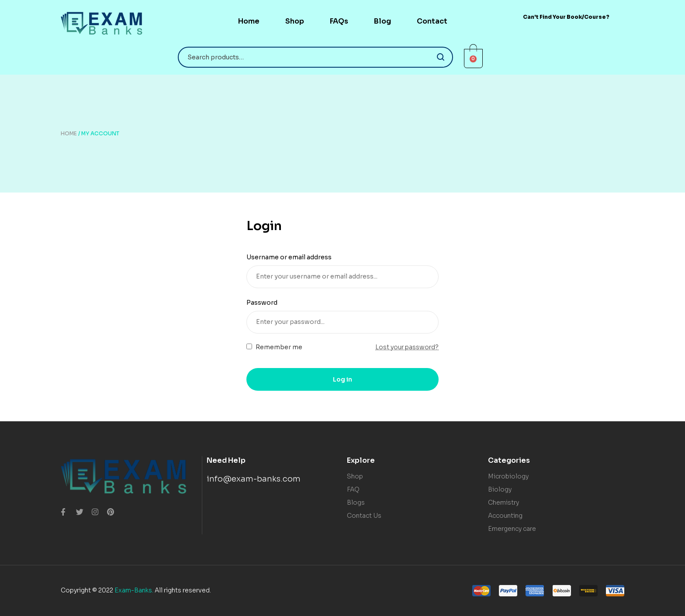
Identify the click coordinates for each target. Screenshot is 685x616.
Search (441, 57)
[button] (566, 17)
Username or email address (292, 257)
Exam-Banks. (134, 590)
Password (265, 303)
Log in (342, 379)
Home (69, 133)
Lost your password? (407, 347)
